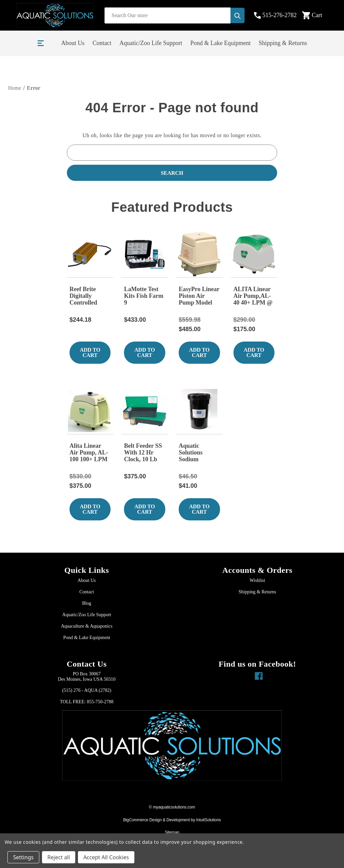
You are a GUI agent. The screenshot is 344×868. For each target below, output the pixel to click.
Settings (23, 857)
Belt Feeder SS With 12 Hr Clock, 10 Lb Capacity (143, 453)
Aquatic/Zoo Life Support (151, 43)
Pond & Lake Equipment (220, 43)
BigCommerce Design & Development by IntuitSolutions (172, 820)
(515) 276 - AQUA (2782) (87, 690)
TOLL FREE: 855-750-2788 (87, 702)
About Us (73, 43)
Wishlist (257, 580)
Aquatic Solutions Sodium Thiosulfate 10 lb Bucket (197, 453)
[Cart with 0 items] (318, 15)
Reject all (59, 857)
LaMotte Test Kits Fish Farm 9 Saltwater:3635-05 (144, 296)
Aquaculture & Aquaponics (87, 626)
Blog (87, 603)
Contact (102, 43)
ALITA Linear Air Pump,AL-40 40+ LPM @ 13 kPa (253, 296)
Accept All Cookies (106, 857)
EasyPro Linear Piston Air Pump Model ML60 (199, 296)
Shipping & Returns (283, 43)
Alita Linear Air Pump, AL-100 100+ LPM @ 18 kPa (89, 453)
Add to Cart (90, 352)
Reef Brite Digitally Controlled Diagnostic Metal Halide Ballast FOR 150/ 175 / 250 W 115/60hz (87, 296)
